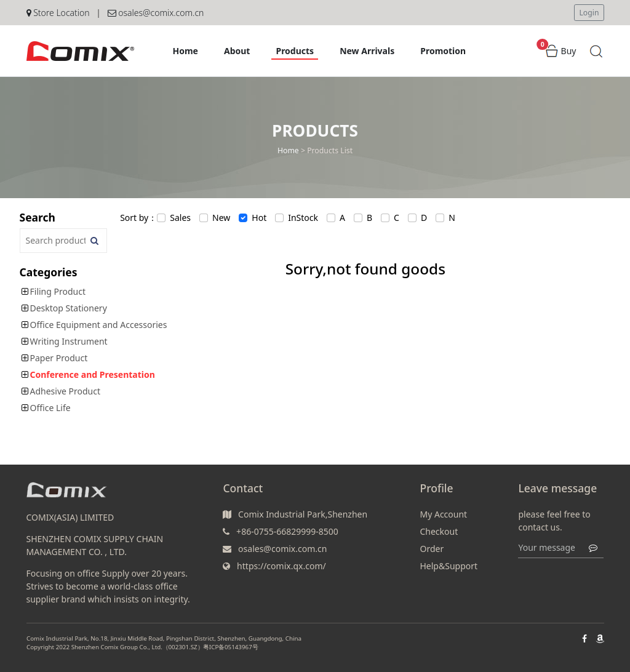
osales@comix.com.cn (156, 13)
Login (589, 13)
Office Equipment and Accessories (99, 325)
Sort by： (138, 218)
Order (432, 549)
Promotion (443, 51)
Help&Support (449, 566)
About (237, 51)
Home (185, 51)
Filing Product (58, 291)
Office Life (50, 408)
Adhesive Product (66, 391)
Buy (561, 51)
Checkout (439, 531)
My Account (443, 514)
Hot (259, 218)
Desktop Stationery (69, 308)
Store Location (58, 13)
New (221, 218)
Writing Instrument (69, 341)
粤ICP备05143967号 (230, 648)
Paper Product (59, 358)
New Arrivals (367, 51)
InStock (303, 218)
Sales (180, 218)
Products (295, 51)
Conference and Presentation (93, 374)
